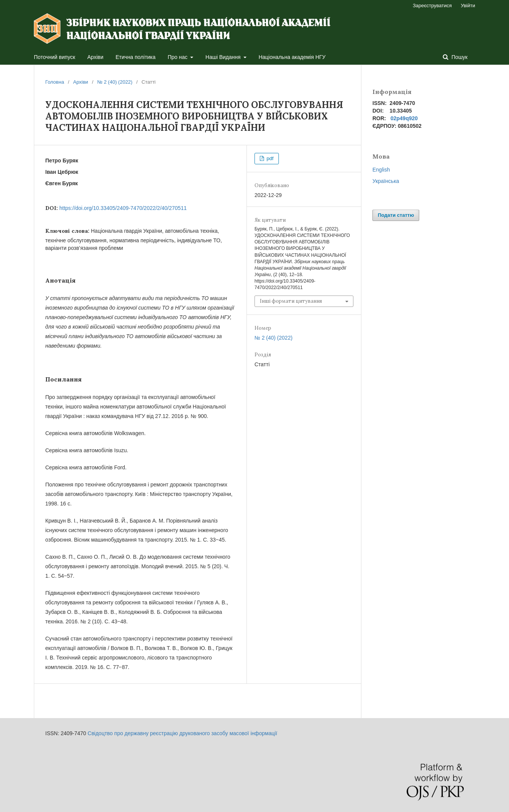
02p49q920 (404, 118)
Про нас (178, 57)
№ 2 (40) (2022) (115, 82)
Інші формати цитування (291, 301)
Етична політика (136, 57)
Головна (55, 82)
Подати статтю (396, 215)
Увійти (468, 6)
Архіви (95, 57)
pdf (269, 158)
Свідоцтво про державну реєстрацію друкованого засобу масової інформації (182, 733)
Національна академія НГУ (292, 57)
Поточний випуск (55, 57)
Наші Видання (224, 57)
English (381, 170)
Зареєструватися (432, 6)
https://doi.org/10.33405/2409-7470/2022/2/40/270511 (123, 208)
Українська (386, 181)
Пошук (459, 57)
